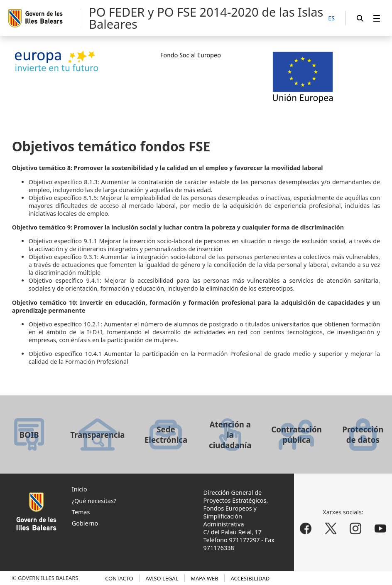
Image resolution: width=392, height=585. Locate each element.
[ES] (331, 19)
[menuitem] (377, 18)
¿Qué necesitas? (94, 501)
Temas (81, 512)
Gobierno (85, 523)
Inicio (80, 489)
